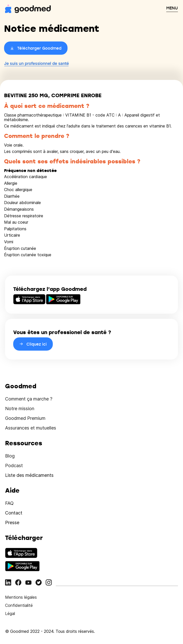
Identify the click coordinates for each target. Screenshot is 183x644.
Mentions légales (21, 597)
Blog (10, 456)
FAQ (9, 503)
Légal (10, 613)
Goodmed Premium (25, 418)
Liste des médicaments (29, 475)
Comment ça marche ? (29, 399)
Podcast (14, 466)
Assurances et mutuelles (31, 428)
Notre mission (20, 409)
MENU (172, 8)
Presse (12, 523)
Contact (14, 513)
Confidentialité (19, 605)
